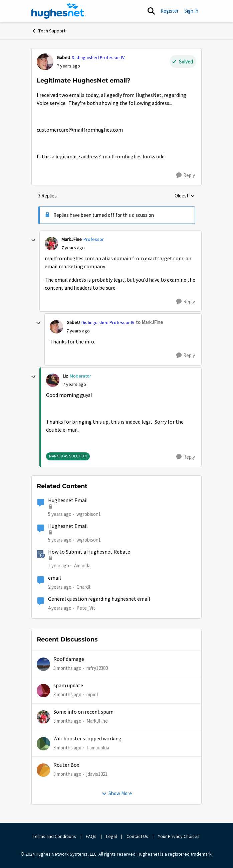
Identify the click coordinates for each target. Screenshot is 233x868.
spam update (68, 686)
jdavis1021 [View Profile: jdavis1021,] (97, 774)
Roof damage (69, 659)
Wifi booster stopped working (87, 739)
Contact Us (137, 836)
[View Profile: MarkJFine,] (43, 717)
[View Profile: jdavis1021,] (43, 770)
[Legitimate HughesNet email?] (73, 248)
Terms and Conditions (54, 836)
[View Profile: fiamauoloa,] (43, 744)
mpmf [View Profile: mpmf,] (92, 694)
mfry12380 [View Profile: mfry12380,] (97, 668)
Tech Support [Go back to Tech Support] (48, 31)
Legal (111, 836)
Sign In (191, 11)
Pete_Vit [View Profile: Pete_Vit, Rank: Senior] (86, 608)
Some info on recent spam (83, 712)
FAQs (91, 836)
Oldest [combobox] (185, 196)
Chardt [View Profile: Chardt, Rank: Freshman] (84, 587)
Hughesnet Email (68, 500)
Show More (117, 793)
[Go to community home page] (59, 11)
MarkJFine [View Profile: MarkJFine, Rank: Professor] (72, 239)
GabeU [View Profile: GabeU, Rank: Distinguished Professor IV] (63, 57)
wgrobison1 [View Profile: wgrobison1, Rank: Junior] (89, 514)
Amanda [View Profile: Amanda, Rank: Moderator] (82, 565)
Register (170, 11)
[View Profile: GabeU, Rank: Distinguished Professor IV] (45, 62)
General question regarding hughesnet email (99, 599)
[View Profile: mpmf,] (43, 691)
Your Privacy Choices (179, 836)
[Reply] (186, 175)
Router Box (66, 765)
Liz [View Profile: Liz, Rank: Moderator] (65, 376)
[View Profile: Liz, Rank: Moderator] (53, 380)
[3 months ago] (67, 668)
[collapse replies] (34, 240)
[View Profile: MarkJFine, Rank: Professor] (51, 244)
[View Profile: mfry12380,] (43, 664)
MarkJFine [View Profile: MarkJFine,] (97, 721)
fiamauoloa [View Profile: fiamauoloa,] (98, 747)
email (55, 578)
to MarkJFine (149, 322)
